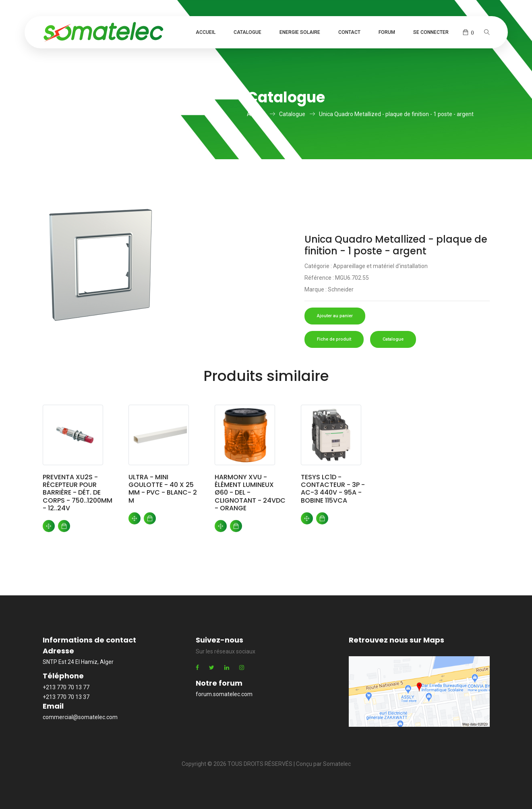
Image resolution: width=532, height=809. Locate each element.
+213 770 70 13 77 (66, 687)
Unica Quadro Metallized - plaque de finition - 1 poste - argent (396, 114)
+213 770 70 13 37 (66, 697)
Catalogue (247, 32)
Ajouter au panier (335, 316)
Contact (349, 32)
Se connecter (431, 32)
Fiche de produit (334, 339)
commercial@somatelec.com (80, 717)
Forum (387, 32)
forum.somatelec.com (224, 694)
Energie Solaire (300, 32)
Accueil (206, 32)
